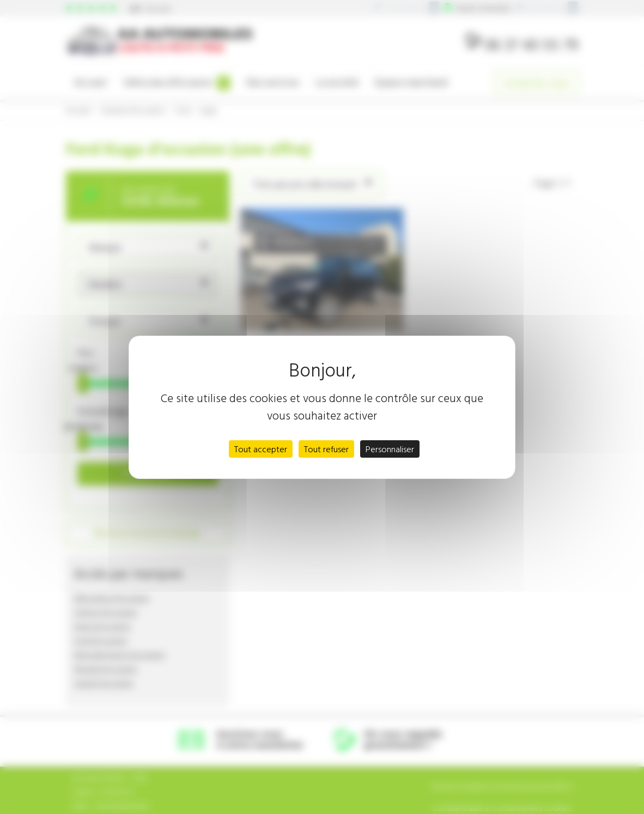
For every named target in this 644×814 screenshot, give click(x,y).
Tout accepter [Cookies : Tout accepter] (261, 449)
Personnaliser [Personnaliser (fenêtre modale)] (390, 449)
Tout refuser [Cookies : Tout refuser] (326, 449)
